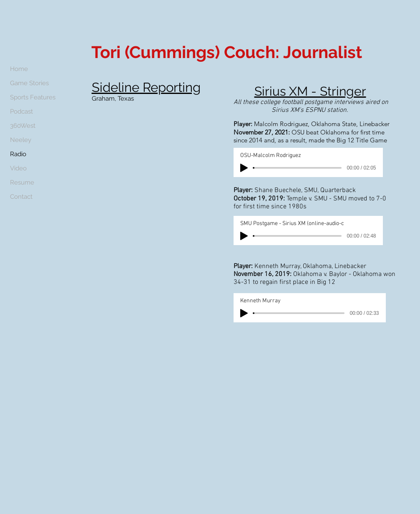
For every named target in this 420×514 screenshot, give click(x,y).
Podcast (21, 111)
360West (23, 126)
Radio (18, 154)
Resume (22, 182)
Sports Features (33, 97)
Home (19, 69)
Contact (21, 197)
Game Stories (29, 83)
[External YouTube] (147, 156)
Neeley (21, 140)
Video (18, 168)
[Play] (244, 168)
